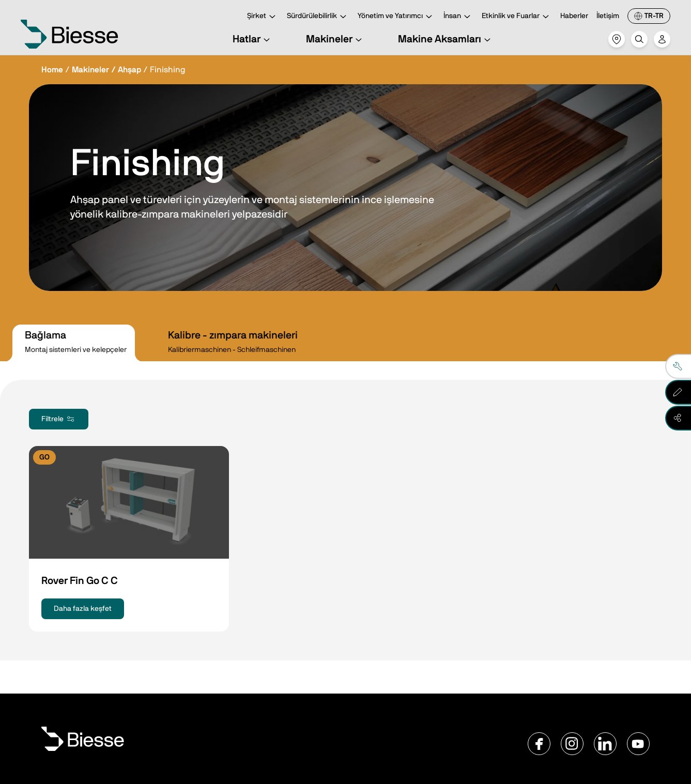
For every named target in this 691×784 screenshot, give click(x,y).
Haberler (574, 16)
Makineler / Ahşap (106, 70)
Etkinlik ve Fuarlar (517, 17)
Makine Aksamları (446, 39)
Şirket (263, 17)
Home (52, 70)
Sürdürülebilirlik (318, 17)
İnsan (458, 17)
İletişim (608, 16)
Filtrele (59, 419)
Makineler (335, 39)
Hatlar (253, 39)
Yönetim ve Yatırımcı (396, 17)
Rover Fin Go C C (80, 581)
